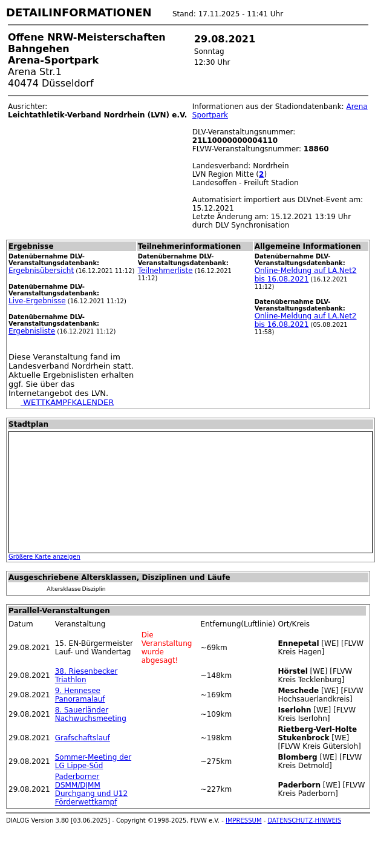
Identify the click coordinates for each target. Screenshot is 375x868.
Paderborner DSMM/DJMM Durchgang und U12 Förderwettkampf (91, 789)
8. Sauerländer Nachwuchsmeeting (91, 714)
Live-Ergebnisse (37, 301)
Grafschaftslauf (83, 738)
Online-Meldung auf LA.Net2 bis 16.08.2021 (306, 275)
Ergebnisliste (32, 331)
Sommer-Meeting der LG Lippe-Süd (93, 761)
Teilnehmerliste (165, 271)
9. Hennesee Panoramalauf (80, 695)
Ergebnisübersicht (41, 271)
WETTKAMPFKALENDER (67, 402)
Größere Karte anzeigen (44, 557)
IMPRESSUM (244, 820)
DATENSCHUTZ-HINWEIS (305, 820)
